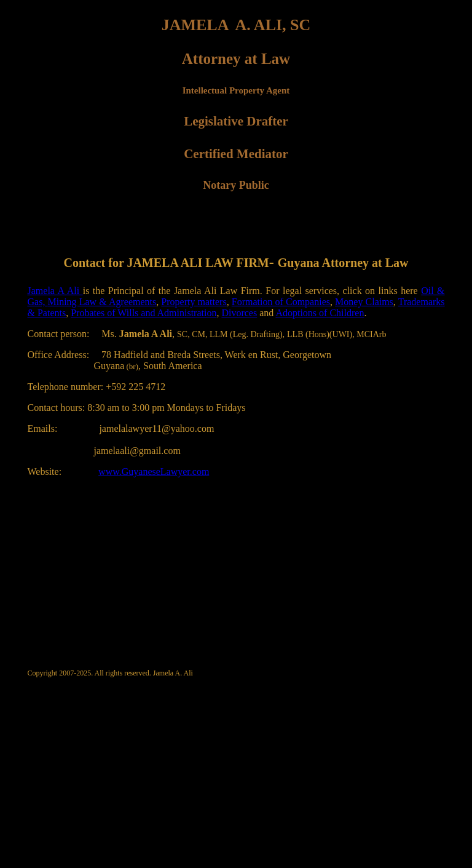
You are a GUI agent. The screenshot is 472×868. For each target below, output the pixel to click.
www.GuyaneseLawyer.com (154, 472)
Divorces (239, 313)
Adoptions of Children (320, 313)
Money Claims (364, 302)
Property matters (194, 302)
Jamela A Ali (55, 291)
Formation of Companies (281, 302)
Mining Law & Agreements (102, 302)
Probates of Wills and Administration (144, 313)
